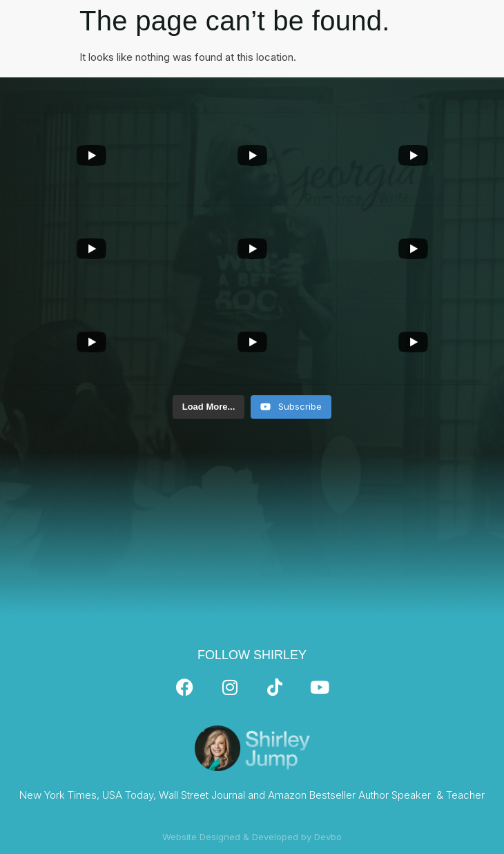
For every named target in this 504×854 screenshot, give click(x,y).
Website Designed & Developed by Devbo (252, 837)
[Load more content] (209, 407)
